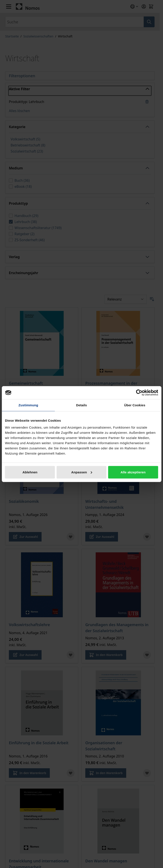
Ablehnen (30, 472)
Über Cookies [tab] (135, 405)
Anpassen (82, 472)
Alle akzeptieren (133, 472)
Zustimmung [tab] (28, 405)
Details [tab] (82, 405)
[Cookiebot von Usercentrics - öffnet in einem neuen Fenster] (139, 393)
